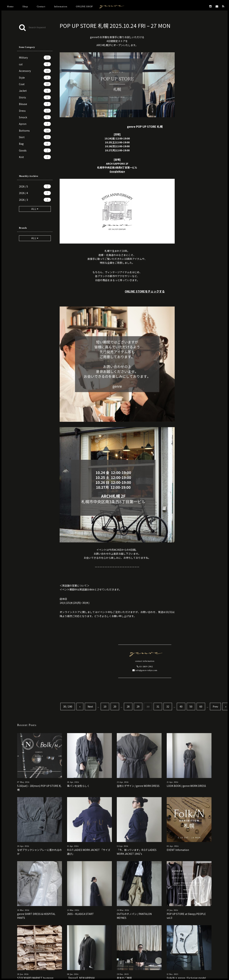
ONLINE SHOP (84, 7)
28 (128, 706)
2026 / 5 (35, 186)
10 (105, 706)
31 (158, 706)
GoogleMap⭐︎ (117, 171)
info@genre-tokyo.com (145, 670)
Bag (35, 144)
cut (35, 64)
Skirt (35, 137)
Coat (35, 84)
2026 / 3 (35, 200)
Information (61, 7)
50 (191, 706)
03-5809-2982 (145, 667)
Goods (35, 150)
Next (90, 706)
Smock (35, 117)
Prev (215, 706)
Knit (35, 157)
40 (181, 706)
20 (115, 706)
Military (35, 57)
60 (201, 706)
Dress (35, 111)
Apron (35, 124)
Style (35, 78)
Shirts (35, 97)
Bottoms (35, 131)
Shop (25, 7)
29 (138, 706)
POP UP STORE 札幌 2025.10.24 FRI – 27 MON (115, 26)
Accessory (35, 71)
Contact (41, 7)
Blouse (35, 104)
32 (168, 706)
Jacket (35, 91)
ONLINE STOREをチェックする (145, 291)
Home (10, 7)
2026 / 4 (35, 193)
